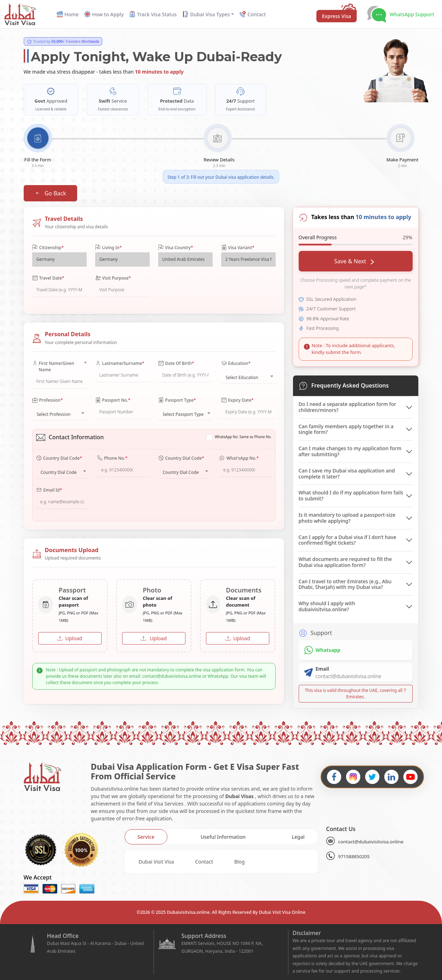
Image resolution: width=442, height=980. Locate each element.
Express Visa (337, 16)
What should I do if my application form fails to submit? (351, 495)
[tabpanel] (221, 862)
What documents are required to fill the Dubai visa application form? (345, 562)
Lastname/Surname (120, 363)
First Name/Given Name (59, 367)
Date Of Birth (176, 363)
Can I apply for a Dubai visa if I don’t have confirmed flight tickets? (348, 540)
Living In (109, 248)
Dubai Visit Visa (156, 862)
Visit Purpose (113, 278)
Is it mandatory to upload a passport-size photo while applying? (347, 518)
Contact (204, 862)
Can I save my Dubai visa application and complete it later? (347, 474)
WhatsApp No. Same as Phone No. (243, 437)
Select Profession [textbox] (54, 414)
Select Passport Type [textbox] (183, 414)
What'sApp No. (239, 458)
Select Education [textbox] (242, 377)
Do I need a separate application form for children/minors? (348, 407)
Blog (240, 862)
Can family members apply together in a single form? (346, 429)
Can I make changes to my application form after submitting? (350, 451)
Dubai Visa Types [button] (206, 14)
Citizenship (48, 248)
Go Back (50, 193)
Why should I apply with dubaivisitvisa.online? (327, 606)
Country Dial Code (59, 458)
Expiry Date (237, 400)
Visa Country (176, 248)
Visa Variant (238, 248)
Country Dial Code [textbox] (59, 472)
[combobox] (248, 376)
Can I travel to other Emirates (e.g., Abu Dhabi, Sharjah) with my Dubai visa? (345, 584)
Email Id (49, 490)
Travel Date (48, 278)
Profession (48, 400)
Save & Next (354, 261)
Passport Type (177, 400)
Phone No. (112, 458)
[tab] (146, 837)
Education (236, 363)
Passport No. (113, 400)
